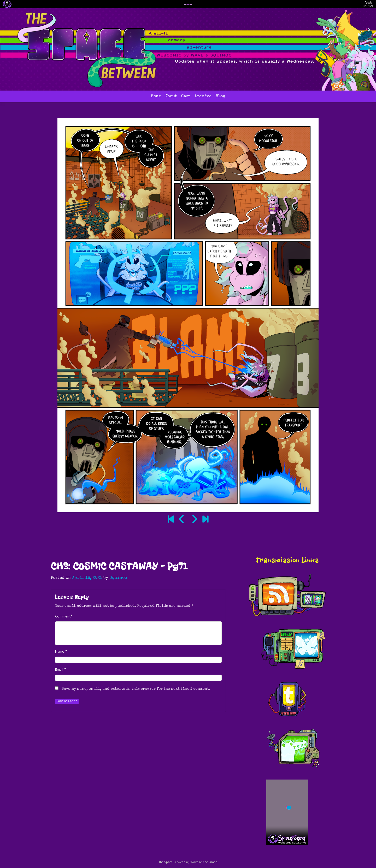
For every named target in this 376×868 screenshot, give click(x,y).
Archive (203, 97)
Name (60, 652)
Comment (63, 617)
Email (59, 670)
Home (156, 97)
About (171, 97)
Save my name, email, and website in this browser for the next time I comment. (136, 689)
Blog (221, 97)
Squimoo (118, 578)
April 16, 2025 (87, 578)
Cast (186, 97)
